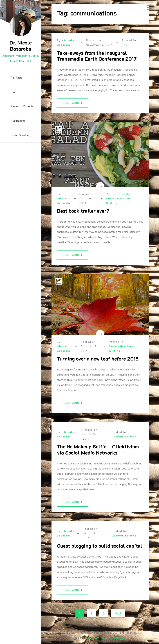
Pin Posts (16, 78)
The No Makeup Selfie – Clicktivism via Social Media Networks (98, 452)
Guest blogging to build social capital (100, 549)
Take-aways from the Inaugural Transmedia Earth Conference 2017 (97, 56)
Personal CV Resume (96, 638)
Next (118, 613)
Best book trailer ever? (83, 214)
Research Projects (22, 106)
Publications (18, 121)
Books (126, 197)
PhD (125, 45)
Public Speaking (21, 135)
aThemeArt (121, 638)
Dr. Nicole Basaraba (21, 46)
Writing (112, 206)
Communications (118, 201)
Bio (13, 92)
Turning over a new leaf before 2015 (98, 361)
